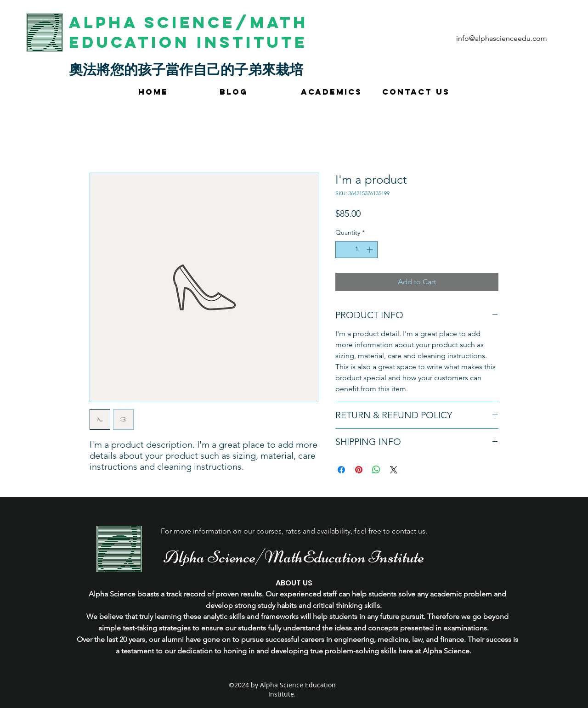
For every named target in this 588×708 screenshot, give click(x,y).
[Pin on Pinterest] (359, 470)
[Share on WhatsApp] (376, 470)
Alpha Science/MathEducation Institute (294, 557)
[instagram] (514, 57)
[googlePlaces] (500, 57)
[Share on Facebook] (341, 470)
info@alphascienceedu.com (502, 38)
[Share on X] (394, 470)
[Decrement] (342, 250)
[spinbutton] (356, 250)
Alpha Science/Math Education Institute (189, 32)
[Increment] (370, 250)
